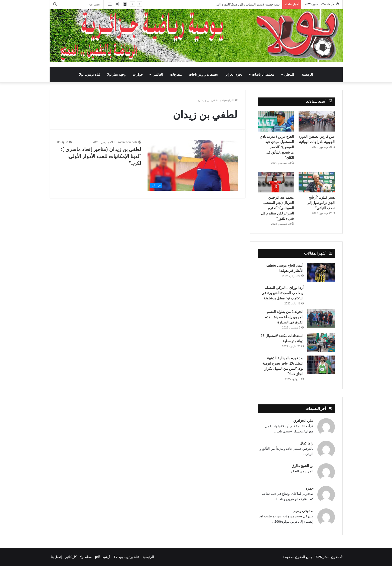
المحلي (289, 75)
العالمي (158, 75)
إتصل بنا (56, 557)
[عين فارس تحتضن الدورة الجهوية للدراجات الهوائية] (317, 122)
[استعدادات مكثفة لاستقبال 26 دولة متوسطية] (321, 343)
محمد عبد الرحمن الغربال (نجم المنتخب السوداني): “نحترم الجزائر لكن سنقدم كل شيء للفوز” (277, 208)
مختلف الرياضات (263, 75)
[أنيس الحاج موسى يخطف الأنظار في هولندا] (321, 272)
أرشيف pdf (103, 557)
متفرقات (176, 75)
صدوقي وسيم (303, 511)
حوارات (138, 75)
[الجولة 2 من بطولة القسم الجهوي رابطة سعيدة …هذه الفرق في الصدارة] (321, 319)
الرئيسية (307, 75)
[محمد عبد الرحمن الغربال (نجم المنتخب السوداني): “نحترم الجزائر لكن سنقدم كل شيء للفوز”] (276, 182)
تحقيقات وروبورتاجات (203, 75)
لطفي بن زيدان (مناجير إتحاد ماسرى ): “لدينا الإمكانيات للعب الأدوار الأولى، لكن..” (101, 156)
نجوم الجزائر (233, 75)
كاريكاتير (71, 557)
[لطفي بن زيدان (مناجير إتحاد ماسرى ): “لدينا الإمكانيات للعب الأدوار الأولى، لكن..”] (193, 165)
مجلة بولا (86, 557)
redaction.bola (128, 142)
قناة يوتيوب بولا (90, 75)
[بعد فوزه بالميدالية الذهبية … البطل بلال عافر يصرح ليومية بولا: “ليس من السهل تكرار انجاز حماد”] (321, 365)
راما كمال (306, 443)
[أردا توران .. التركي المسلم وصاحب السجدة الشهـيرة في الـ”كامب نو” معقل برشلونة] (321, 292)
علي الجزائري (303, 421)
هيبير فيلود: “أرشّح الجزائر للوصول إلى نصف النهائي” (321, 203)
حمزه (310, 488)
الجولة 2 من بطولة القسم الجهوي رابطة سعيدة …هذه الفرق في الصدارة (284, 317)
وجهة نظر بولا (116, 75)
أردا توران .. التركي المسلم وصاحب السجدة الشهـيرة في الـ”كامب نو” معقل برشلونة (282, 293)
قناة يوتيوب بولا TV (126, 557)
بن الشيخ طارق (303, 466)
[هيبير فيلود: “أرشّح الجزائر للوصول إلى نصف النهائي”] (317, 182)
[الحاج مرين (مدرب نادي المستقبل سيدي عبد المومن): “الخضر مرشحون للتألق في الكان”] (276, 122)
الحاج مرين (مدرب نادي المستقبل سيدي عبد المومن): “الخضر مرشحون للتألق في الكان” (277, 147)
